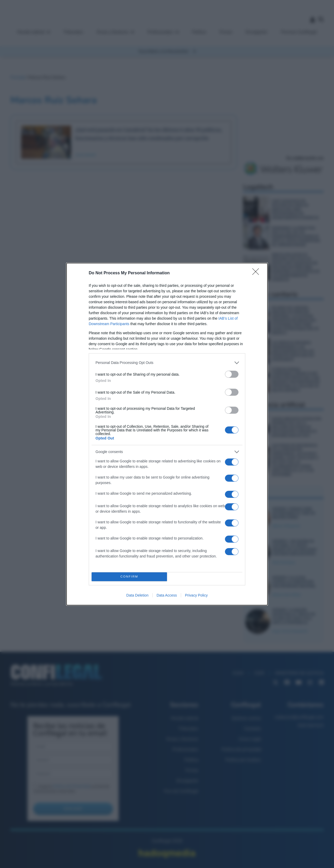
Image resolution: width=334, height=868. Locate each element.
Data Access (167, 595)
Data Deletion (137, 595)
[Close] (257, 273)
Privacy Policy (196, 595)
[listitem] (167, 363)
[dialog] (167, 434)
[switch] (232, 374)
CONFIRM (129, 577)
